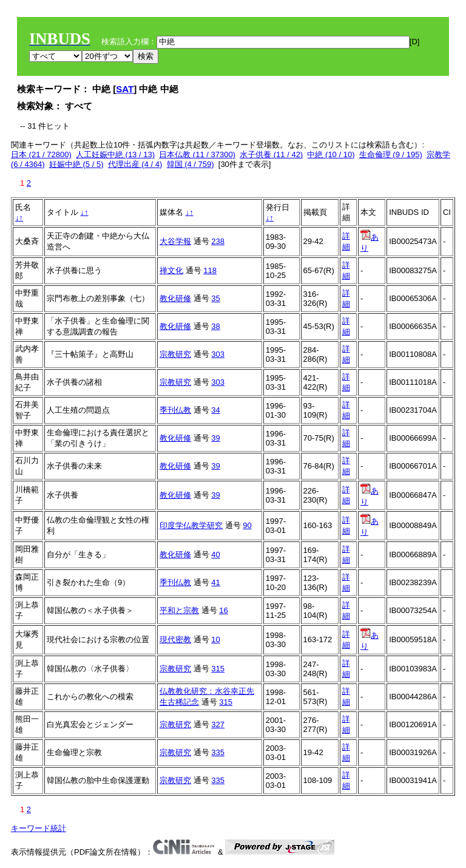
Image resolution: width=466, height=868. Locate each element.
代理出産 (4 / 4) (135, 164)
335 (218, 752)
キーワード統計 (39, 828)
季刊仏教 (175, 410)
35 (215, 298)
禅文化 (171, 270)
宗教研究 (175, 354)
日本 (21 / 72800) (41, 154)
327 (218, 724)
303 (218, 354)
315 (218, 669)
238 (218, 241)
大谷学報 (175, 241)
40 (215, 554)
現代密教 (175, 639)
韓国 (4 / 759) (191, 164)
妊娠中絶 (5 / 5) (76, 164)
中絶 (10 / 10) (331, 154)
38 (215, 326)
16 (223, 610)
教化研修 (175, 298)
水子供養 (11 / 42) (271, 154)
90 (247, 525)
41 (215, 582)
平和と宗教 (179, 610)
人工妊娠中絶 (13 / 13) (115, 154)
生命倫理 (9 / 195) (391, 154)
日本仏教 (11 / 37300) (197, 154)
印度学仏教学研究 (191, 525)
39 (215, 438)
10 (215, 639)
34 (215, 410)
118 (210, 270)
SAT (125, 89)
